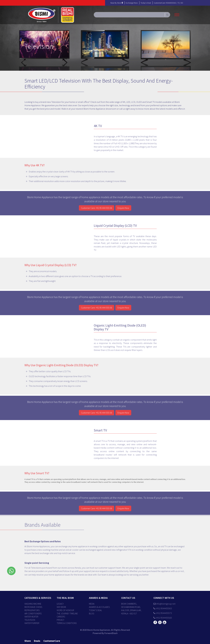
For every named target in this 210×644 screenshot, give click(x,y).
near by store (117, 3)
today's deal (146, 3)
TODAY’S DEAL (95, 610)
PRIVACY (60, 620)
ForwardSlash (111, 633)
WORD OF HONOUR (65, 610)
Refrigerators (32, 610)
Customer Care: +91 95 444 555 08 (97, 210)
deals (37, 641)
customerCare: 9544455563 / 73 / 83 (168, 3)
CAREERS (61, 617)
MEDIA (92, 604)
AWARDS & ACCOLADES (99, 607)
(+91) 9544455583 (163, 618)
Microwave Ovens (33, 607)
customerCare (52, 641)
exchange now (132, 3)
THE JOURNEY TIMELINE (67, 613)
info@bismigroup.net (164, 604)
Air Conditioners (33, 613)
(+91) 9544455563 (163, 608)
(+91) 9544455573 (163, 613)
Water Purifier (32, 623)
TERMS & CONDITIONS (67, 623)
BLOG (92, 613)
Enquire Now (123, 210)
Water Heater (31, 617)
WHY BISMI (61, 607)
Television (30, 620)
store (28, 641)
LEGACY (60, 604)
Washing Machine (33, 604)
